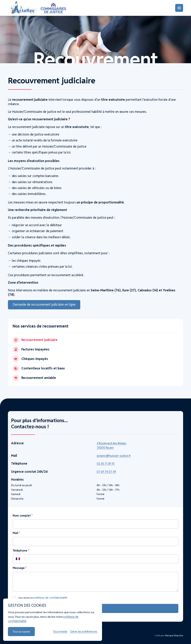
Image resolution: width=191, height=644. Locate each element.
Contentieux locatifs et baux (39, 368)
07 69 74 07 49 (106, 472)
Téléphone (21, 551)
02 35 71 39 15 (106, 464)
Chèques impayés (30, 359)
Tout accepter (21, 632)
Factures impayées (31, 349)
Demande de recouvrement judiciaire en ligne (44, 305)
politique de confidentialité (50, 598)
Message (20, 568)
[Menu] (179, 8)
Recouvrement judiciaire (35, 340)
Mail (16, 533)
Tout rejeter (60, 632)
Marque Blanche (174, 635)
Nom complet (23, 516)
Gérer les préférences (84, 632)
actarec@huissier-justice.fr (114, 456)
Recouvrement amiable (34, 378)
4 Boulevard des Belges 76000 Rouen (112, 445)
